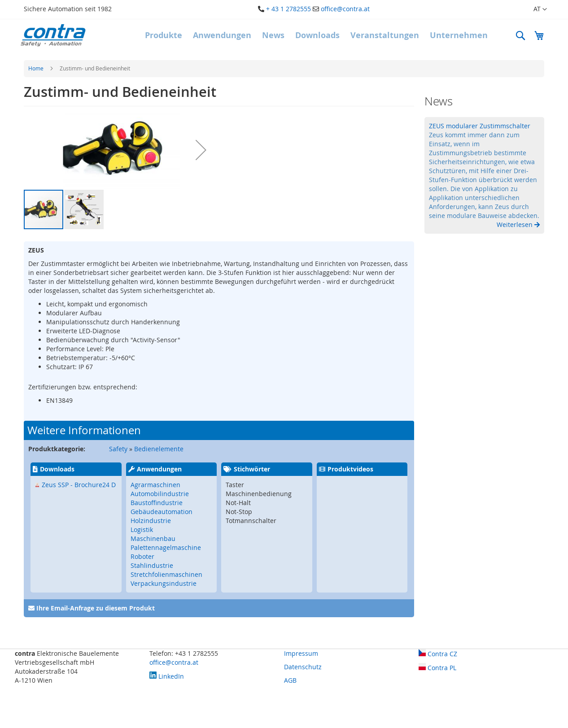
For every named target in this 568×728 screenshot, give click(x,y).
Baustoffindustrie (157, 503)
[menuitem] (164, 35)
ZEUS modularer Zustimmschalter (480, 126)
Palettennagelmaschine (166, 547)
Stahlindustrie (152, 565)
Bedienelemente (159, 449)
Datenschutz (303, 667)
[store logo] (53, 35)
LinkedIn (167, 676)
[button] (535, 9)
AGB (290, 680)
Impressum (301, 653)
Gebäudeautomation (162, 512)
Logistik (142, 530)
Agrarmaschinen (155, 485)
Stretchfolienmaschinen (166, 574)
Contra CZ (438, 654)
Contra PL (437, 668)
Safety (118, 449)
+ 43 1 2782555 (288, 9)
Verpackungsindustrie (164, 583)
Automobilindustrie (160, 494)
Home (36, 68)
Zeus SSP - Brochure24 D (79, 485)
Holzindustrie (151, 521)
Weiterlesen (516, 225)
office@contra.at (345, 9)
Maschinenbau (153, 538)
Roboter (142, 556)
